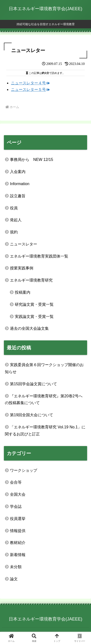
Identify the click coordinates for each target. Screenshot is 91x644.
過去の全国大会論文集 (29, 328)
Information (20, 184)
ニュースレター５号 (30, 90)
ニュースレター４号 (30, 83)
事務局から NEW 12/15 (32, 160)
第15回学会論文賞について (33, 384)
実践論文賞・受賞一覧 (34, 317)
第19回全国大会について (32, 415)
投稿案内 (23, 292)
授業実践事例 (22, 268)
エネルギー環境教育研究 (31, 280)
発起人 (16, 220)
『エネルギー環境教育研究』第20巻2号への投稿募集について (44, 400)
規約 (14, 232)
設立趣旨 (18, 196)
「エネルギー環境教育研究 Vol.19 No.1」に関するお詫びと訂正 (45, 431)
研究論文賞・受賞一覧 (34, 304)
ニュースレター (24, 244)
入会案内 (18, 172)
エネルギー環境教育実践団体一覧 (39, 256)
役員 (14, 208)
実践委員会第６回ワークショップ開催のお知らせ (44, 368)
